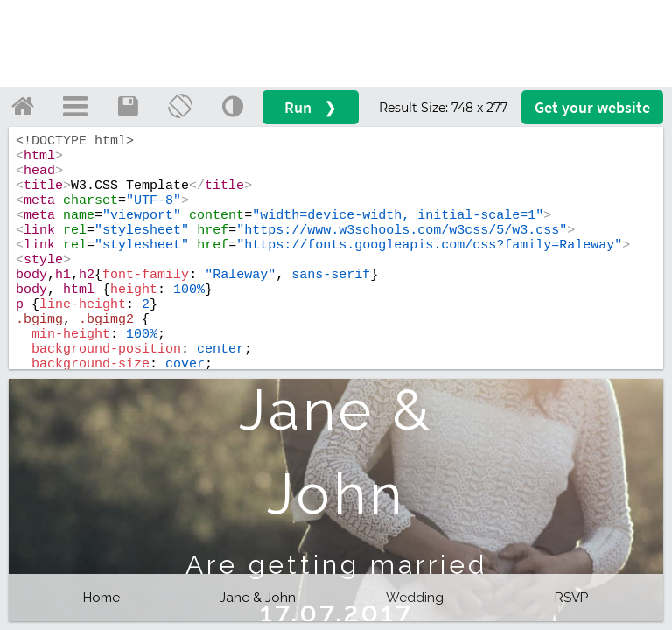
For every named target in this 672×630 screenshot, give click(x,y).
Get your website (592, 107)
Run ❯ (311, 107)
